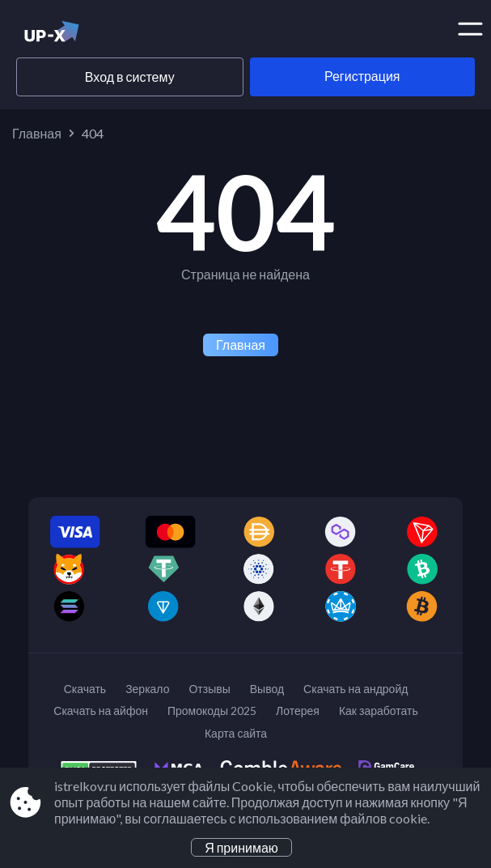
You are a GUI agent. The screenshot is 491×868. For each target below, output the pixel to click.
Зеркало (147, 689)
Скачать (85, 689)
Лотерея (298, 711)
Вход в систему (130, 77)
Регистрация (362, 76)
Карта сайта (236, 733)
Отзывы (209, 689)
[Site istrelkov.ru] (79, 35)
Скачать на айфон (101, 711)
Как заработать (379, 711)
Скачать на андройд (356, 689)
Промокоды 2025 (212, 711)
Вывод (267, 689)
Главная (37, 133)
